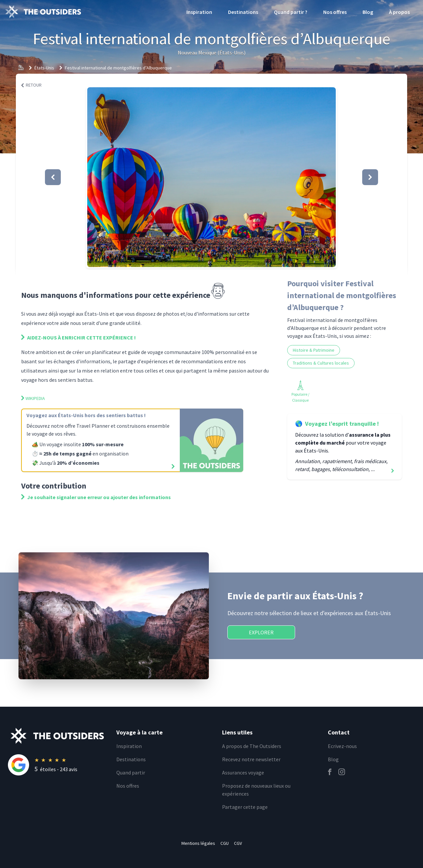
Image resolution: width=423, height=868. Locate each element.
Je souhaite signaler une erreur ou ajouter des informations (96, 497)
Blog (368, 12)
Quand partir (131, 772)
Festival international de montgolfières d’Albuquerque (118, 68)
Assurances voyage (243, 772)
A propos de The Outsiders (252, 746)
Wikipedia (33, 398)
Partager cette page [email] (245, 807)
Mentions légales (198, 843)
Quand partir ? (291, 12)
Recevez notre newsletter (251, 759)
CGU (225, 843)
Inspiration (199, 12)
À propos (399, 12)
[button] (211, 177)
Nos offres (335, 12)
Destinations (243, 12)
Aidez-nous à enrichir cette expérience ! (78, 337)
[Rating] (58, 765)
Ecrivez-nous (342, 746)
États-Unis (44, 68)
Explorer (261, 632)
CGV (238, 843)
